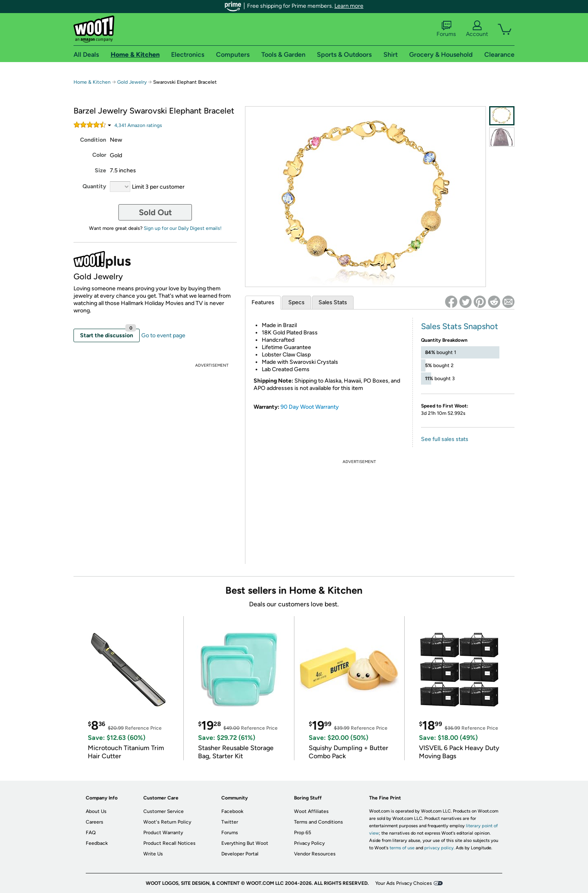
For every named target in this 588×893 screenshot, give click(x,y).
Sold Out (155, 212)
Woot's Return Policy (167, 822)
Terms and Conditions (318, 822)
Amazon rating (138, 125)
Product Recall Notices (169, 843)
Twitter (230, 822)
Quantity (94, 186)
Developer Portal (240, 854)
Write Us (153, 854)
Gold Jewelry (132, 82)
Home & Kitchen (92, 82)
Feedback (97, 843)
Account (477, 29)
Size (100, 170)
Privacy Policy (309, 843)
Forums (446, 29)
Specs (296, 302)
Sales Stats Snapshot (460, 326)
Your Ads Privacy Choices (404, 883)
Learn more (349, 6)
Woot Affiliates (311, 811)
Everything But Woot (245, 843)
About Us (96, 811)
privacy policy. (439, 848)
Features (263, 302)
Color (99, 155)
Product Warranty (163, 833)
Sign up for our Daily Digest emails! (183, 228)
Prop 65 (303, 833)
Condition (93, 140)
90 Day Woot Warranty (310, 407)
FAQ (91, 833)
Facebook (232, 811)
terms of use (402, 848)
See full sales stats (445, 439)
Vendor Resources (315, 854)
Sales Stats (333, 302)
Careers (95, 822)
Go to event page (163, 335)
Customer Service (164, 811)
